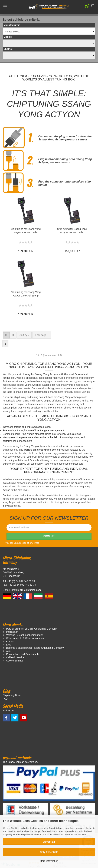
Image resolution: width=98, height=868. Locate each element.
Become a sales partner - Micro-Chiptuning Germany (35, 648)
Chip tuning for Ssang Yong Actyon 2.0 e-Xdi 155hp (26, 294)
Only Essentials (49, 852)
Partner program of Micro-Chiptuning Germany (32, 629)
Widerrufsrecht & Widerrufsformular (25, 638)
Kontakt (10, 641)
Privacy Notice (78, 834)
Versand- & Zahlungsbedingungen (25, 635)
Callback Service (15, 657)
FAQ (9, 645)
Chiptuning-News (12, 695)
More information (49, 861)
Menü (5, 5)
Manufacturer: (12, 25)
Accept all (49, 842)
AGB (9, 651)
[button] (86, 6)
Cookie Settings (15, 661)
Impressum (12, 632)
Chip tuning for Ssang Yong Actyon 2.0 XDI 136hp (72, 231)
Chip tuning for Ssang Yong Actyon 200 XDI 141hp (26, 231)
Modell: (8, 37)
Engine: (8, 49)
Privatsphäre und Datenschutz (23, 654)
